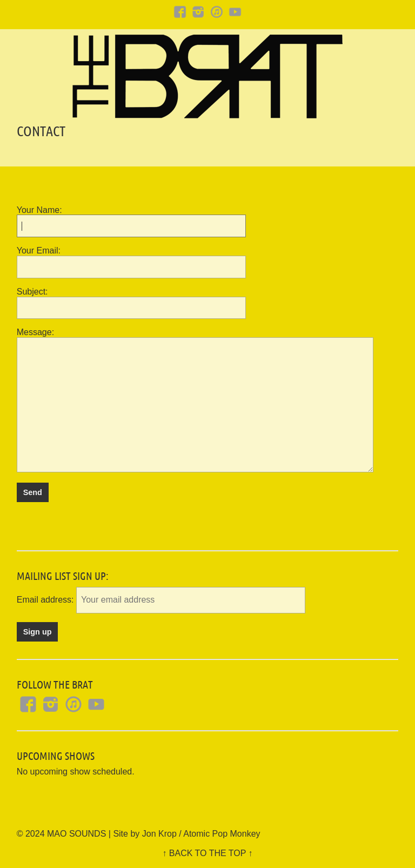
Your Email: (39, 251)
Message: (35, 332)
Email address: (46, 600)
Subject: (32, 292)
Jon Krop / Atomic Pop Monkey (201, 834)
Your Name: (39, 210)
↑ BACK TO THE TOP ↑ (207, 853)
